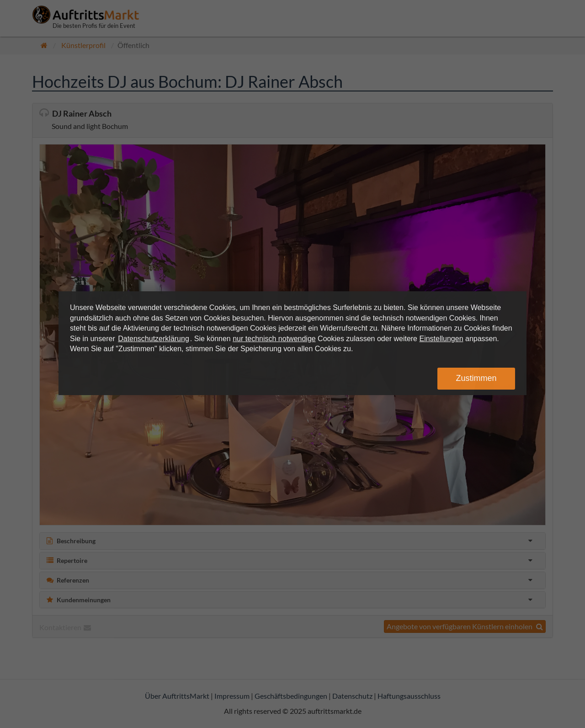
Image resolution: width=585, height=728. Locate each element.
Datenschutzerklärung (154, 339)
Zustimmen (476, 378)
